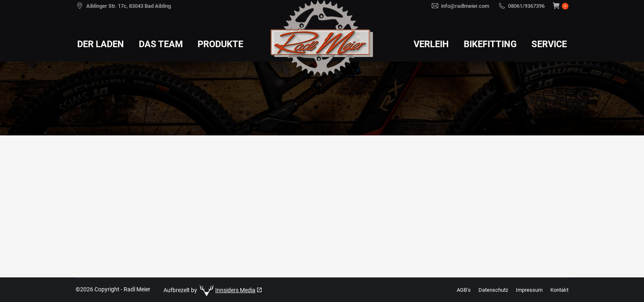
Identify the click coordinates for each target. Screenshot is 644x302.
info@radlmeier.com (465, 6)
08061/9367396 (526, 6)
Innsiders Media (235, 290)
